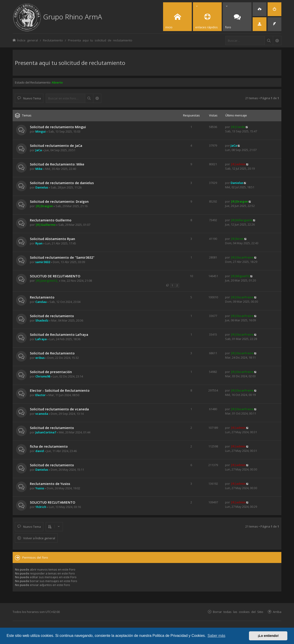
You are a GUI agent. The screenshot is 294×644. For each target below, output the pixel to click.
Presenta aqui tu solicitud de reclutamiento (70, 63)
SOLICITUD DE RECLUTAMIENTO (55, 276)
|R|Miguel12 (240, 276)
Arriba (277, 612)
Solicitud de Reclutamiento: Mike (57, 164)
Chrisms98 (43, 376)
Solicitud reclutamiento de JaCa (56, 146)
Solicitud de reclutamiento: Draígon (59, 202)
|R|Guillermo (45, 225)
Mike (39, 169)
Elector (41, 395)
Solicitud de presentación (51, 372)
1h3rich (41, 507)
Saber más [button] (216, 636)
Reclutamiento (42, 297)
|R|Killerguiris (242, 220)
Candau (41, 302)
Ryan (39, 243)
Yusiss (40, 488)
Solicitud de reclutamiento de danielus (62, 183)
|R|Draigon (44, 206)
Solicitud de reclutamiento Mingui (58, 127)
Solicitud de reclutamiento (52, 316)
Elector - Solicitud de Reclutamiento (60, 390)
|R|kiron (237, 239)
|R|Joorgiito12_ (47, 281)
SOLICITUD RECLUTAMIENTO (53, 502)
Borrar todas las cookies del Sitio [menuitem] (238, 612)
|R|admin (238, 164)
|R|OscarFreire (242, 257)
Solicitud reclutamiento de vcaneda (59, 409)
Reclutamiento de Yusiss (50, 484)
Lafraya (41, 339)
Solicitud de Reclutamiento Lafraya (59, 335)
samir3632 (43, 262)
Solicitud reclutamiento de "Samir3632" (62, 257)
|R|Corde (238, 127)
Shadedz (42, 320)
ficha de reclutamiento (49, 446)
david (40, 451)
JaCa (39, 150)
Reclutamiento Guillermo (51, 220)
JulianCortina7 (46, 432)
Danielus (42, 187)
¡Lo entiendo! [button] (268, 636)
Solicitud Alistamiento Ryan (52, 239)
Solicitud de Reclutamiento (52, 353)
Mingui (41, 131)
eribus (40, 358)
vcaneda (42, 414)
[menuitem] (260, 9)
